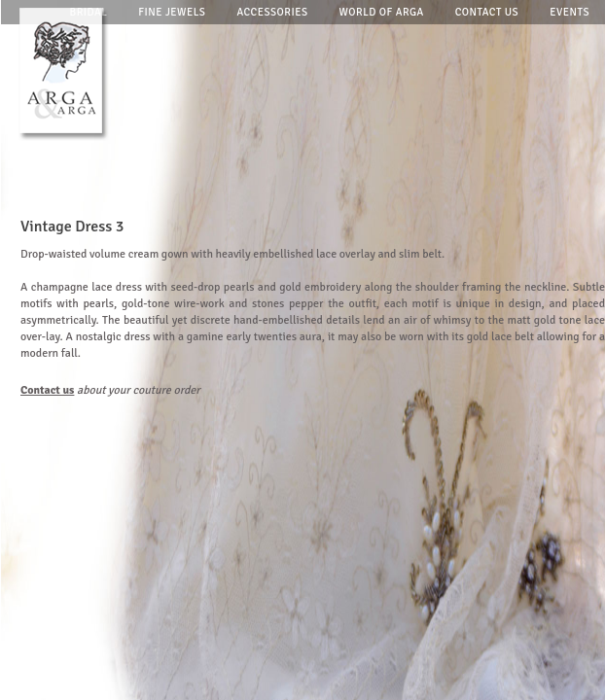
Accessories (272, 12)
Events (569, 12)
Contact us (487, 12)
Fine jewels (172, 12)
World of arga (382, 12)
